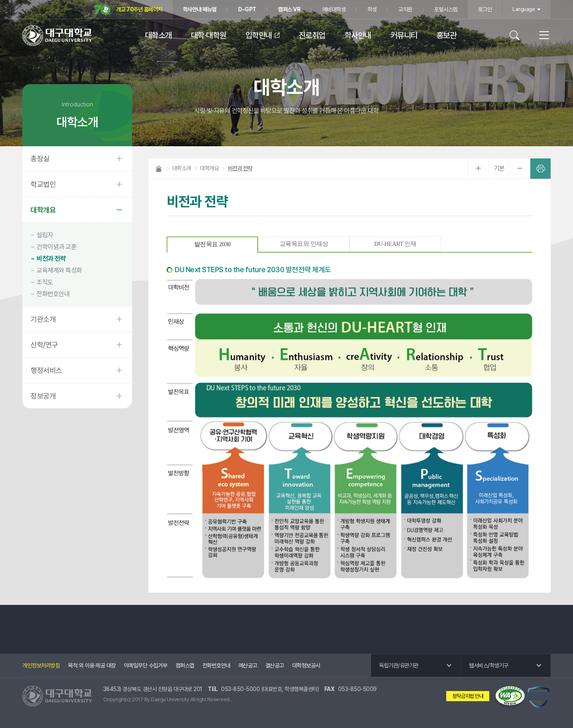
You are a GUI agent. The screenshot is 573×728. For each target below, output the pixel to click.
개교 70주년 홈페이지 (128, 10)
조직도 (45, 282)
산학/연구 (44, 345)
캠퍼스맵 (185, 665)
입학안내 (259, 35)
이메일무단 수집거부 (146, 665)
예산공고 (248, 665)
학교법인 (43, 184)
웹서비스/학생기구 (489, 665)
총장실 (40, 159)
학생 (372, 9)
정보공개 (43, 396)
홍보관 (447, 35)
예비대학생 (334, 9)
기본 (499, 168)
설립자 (45, 235)
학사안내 (358, 35)
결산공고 (275, 665)
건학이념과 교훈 (56, 247)
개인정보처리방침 (41, 665)
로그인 (485, 9)
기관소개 (43, 319)
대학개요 (43, 210)
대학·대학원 (209, 35)
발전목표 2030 (212, 244)
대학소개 (158, 35)
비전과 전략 (51, 259)
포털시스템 (446, 9)
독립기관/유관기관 (399, 665)
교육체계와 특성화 (59, 270)
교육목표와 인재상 (304, 244)
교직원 (405, 9)
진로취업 (312, 35)
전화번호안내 (53, 294)
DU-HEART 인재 (395, 244)
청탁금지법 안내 (468, 696)
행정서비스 (46, 370)
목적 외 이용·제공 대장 (92, 665)
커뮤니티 (404, 35)
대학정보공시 (306, 665)
